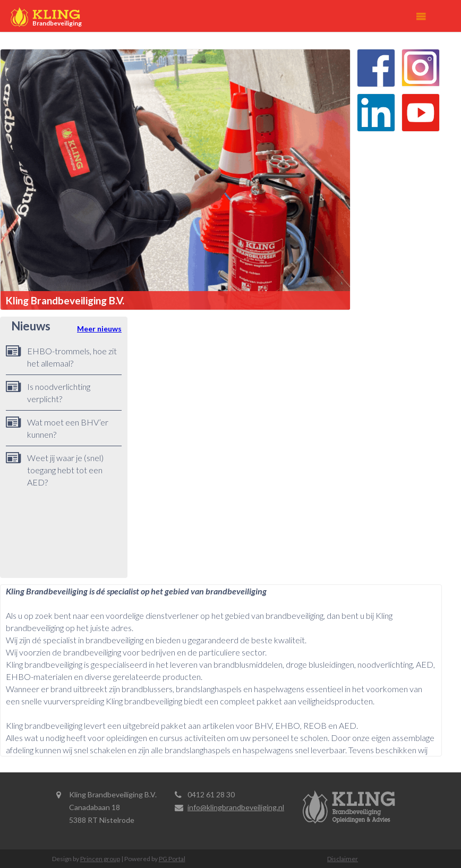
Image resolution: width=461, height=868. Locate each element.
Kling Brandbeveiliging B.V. (65, 300)
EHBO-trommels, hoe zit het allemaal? (72, 357)
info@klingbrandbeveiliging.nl (236, 807)
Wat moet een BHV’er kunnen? (68, 428)
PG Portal (172, 859)
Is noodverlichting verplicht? (59, 393)
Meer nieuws (99, 329)
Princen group (100, 859)
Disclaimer (343, 859)
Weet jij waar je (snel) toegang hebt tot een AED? (65, 470)
